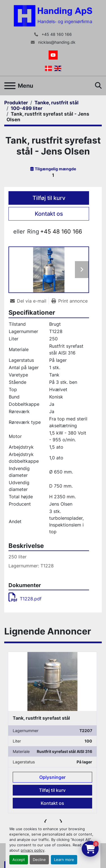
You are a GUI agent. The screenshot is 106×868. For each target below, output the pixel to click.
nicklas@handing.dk (56, 42)
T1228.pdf (25, 599)
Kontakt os (49, 214)
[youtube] (53, 55)
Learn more (64, 860)
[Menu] (10, 86)
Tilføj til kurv (49, 198)
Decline (39, 860)
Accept (19, 860)
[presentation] (46, 821)
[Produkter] (16, 103)
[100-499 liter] (27, 108)
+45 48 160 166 (56, 34)
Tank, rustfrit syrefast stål (41, 718)
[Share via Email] (29, 301)
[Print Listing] (70, 301)
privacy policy (33, 850)
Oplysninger (52, 777)
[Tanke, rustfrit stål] (57, 103)
